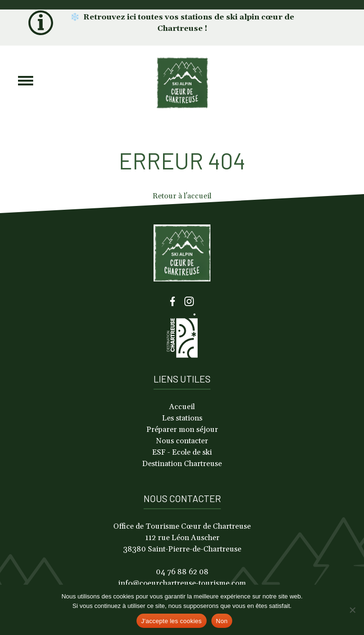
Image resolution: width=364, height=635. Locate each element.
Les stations (182, 418)
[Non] (352, 610)
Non (222, 621)
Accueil (182, 407)
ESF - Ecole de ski (182, 452)
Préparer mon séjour (182, 430)
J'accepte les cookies (172, 621)
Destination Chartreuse (182, 464)
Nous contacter (182, 441)
